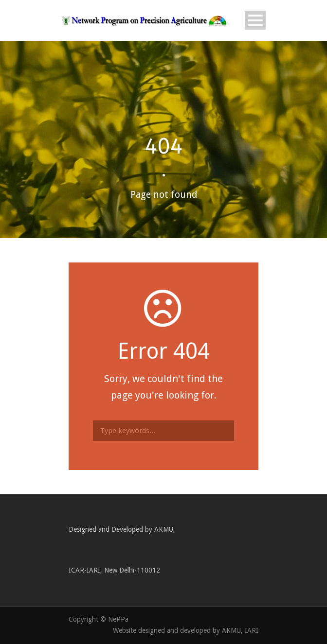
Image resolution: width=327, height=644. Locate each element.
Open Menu (255, 20)
